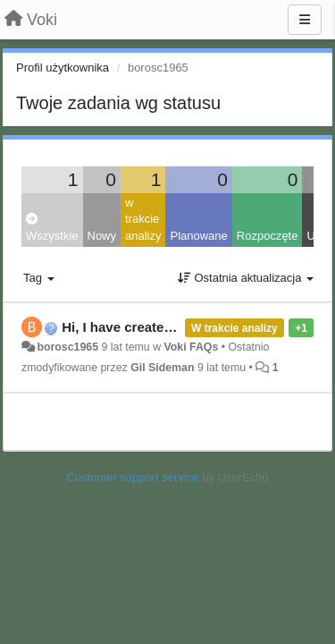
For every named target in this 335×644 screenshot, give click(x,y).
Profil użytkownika (63, 68)
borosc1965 (67, 347)
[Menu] (305, 20)
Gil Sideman (162, 368)
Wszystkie (52, 228)
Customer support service (132, 477)
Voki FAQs (191, 347)
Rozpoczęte (268, 236)
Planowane (198, 236)
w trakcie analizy (143, 219)
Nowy (102, 236)
